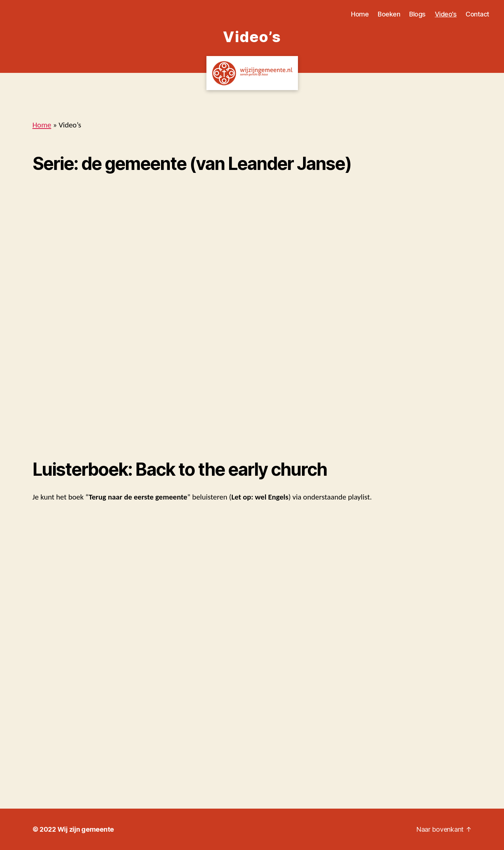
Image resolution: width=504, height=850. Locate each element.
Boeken (389, 14)
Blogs (417, 14)
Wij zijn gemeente (86, 829)
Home (360, 14)
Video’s (446, 14)
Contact (477, 14)
